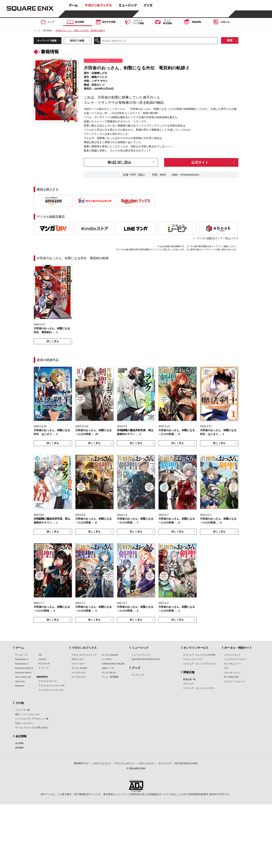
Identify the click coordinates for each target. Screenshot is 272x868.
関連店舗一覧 (189, 679)
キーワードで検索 (47, 41)
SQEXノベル (108, 668)
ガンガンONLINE (110, 655)
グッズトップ (138, 675)
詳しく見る (53, 341)
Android (42, 659)
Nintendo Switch (23, 673)
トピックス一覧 (22, 710)
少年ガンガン (78, 659)
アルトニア (188, 684)
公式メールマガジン (24, 723)
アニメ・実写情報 (110, 677)
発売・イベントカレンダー (28, 714)
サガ (226, 668)
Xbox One (20, 681)
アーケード (44, 668)
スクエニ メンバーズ (193, 659)
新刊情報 (48, 31)
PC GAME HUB (231, 677)
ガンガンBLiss (109, 673)
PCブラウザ (44, 664)
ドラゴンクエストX (47, 681)
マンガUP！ (107, 659)
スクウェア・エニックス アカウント (200, 664)
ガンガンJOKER (79, 668)
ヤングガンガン (79, 673)
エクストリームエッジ (234, 681)
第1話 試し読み (119, 162)
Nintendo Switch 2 (24, 668)
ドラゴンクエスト (232, 655)
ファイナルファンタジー (235, 659)
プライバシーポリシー (125, 763)
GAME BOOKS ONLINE (113, 664)
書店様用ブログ (81, 763)
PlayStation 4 (22, 664)
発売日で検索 (77, 41)
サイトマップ (165, 763)
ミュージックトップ (141, 655)
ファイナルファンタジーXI (51, 690)
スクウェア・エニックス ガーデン (199, 688)
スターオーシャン (232, 673)
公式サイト (200, 162)
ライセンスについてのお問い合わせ (32, 728)
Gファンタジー (78, 664)
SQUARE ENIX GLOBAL (186, 763)
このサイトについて (101, 763)
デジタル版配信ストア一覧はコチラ (218, 238)
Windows (20, 686)
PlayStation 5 (22, 659)
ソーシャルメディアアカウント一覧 (32, 719)
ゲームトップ (21, 655)
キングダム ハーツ (233, 664)
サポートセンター (147, 763)
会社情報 (19, 743)
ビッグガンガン (79, 677)
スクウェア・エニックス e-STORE (199, 655)
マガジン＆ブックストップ (84, 655)
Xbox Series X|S (23, 677)
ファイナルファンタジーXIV (51, 686)
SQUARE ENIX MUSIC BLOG (146, 659)
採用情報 (19, 748)
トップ (37, 31)
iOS (40, 655)
